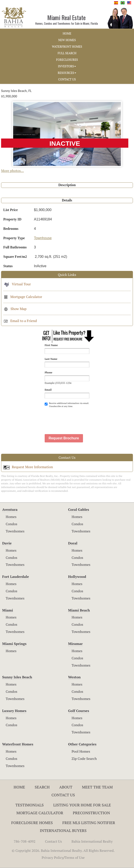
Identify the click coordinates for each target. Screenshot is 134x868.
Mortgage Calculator (23, 297)
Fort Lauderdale (16, 577)
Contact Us (63, 795)
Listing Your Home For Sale (82, 805)
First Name (51, 345)
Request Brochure (64, 438)
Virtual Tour (17, 284)
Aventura (10, 509)
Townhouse (43, 238)
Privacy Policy (52, 858)
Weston (74, 677)
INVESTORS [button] (67, 66)
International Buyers (63, 830)
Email (48, 390)
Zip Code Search (84, 759)
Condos (11, 524)
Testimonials (29, 805)
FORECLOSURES (67, 60)
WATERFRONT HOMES (67, 47)
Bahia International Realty (92, 841)
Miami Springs (14, 644)
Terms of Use (75, 858)
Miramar (75, 644)
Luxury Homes (14, 711)
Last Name (51, 359)
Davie (7, 543)
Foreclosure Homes (32, 823)
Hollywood (77, 577)
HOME (67, 33)
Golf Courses (79, 711)
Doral (73, 543)
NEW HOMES (67, 40)
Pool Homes (81, 751)
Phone (48, 372)
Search (42, 787)
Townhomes (15, 531)
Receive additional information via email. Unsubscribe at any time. (67, 405)
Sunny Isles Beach (17, 677)
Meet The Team (97, 787)
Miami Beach (79, 610)
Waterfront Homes (18, 744)
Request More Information (28, 467)
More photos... (12, 171)
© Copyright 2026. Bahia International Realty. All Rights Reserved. (63, 851)
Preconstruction (92, 813)
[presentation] (78, 419)
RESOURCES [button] (67, 73)
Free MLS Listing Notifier (89, 823)
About (66, 787)
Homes (11, 517)
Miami (8, 610)
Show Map (15, 309)
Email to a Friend (20, 321)
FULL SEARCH (67, 53)
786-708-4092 (25, 841)
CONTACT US (67, 79)
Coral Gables (79, 509)
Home (19, 787)
